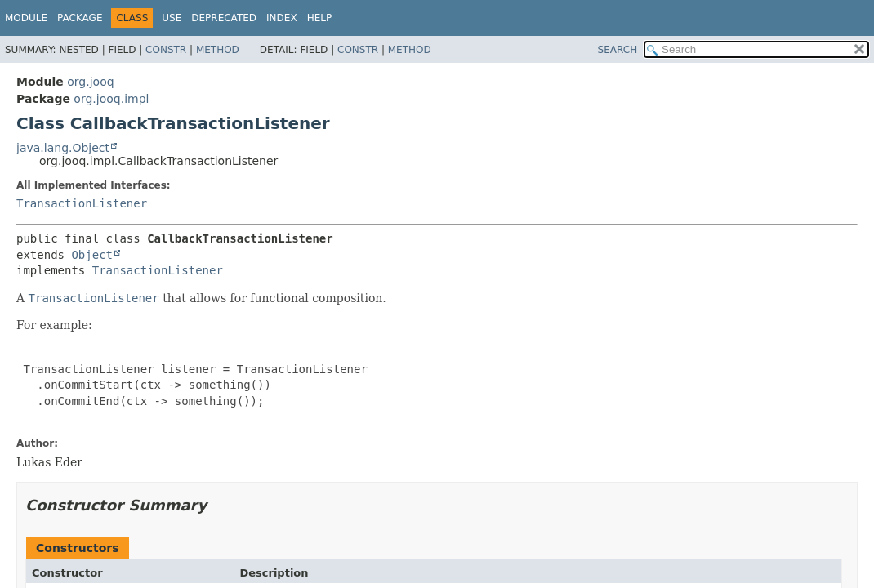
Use (172, 18)
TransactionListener (82, 203)
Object (92, 255)
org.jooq (90, 82)
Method (218, 50)
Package (80, 18)
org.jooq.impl (111, 99)
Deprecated (224, 18)
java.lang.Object (63, 148)
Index (282, 18)
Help (320, 18)
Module (26, 18)
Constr (166, 50)
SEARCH (618, 50)
